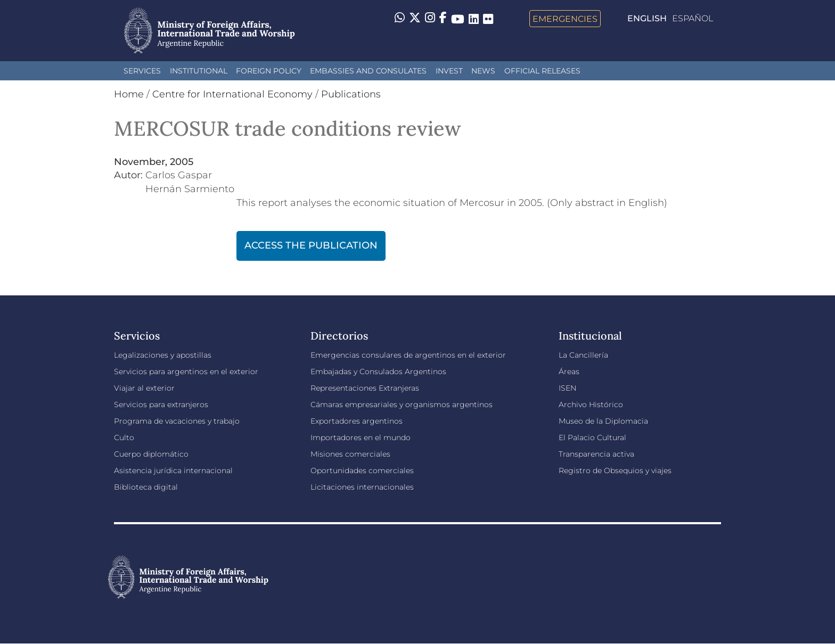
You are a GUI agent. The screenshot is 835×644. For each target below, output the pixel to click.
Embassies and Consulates (368, 71)
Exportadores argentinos (357, 421)
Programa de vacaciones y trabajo (177, 421)
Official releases (542, 71)
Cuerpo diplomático (151, 454)
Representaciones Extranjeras (365, 388)
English (647, 18)
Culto (124, 437)
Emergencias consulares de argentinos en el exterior (408, 355)
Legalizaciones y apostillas (163, 355)
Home (129, 94)
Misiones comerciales (350, 454)
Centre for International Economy (232, 94)
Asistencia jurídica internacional (173, 470)
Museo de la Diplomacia (603, 421)
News (483, 71)
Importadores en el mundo (361, 437)
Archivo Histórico (591, 404)
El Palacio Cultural (592, 437)
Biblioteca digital (146, 487)
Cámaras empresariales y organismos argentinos (402, 404)
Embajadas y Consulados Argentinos (378, 371)
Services (142, 71)
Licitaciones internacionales (362, 487)
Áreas (569, 371)
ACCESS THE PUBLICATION (311, 245)
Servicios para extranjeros (161, 404)
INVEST (449, 71)
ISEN (567, 388)
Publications (351, 94)
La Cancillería (583, 355)
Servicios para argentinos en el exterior (186, 371)
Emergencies (565, 19)
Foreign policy (269, 71)
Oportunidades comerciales (362, 470)
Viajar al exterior (144, 388)
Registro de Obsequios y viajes (615, 470)
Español (693, 18)
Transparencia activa (596, 454)
